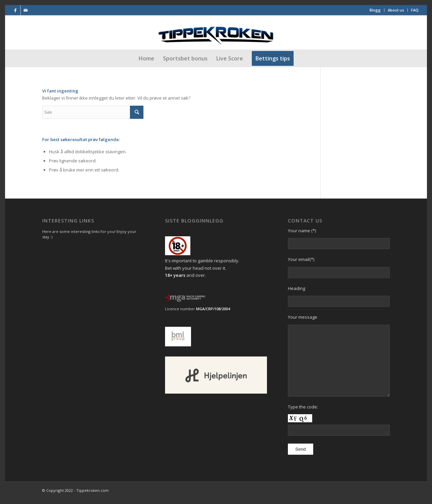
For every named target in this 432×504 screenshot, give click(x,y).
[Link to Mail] (26, 10)
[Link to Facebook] (15, 10)
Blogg (375, 10)
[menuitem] (375, 10)
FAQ (415, 10)
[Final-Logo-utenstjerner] (216, 33)
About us (396, 10)
